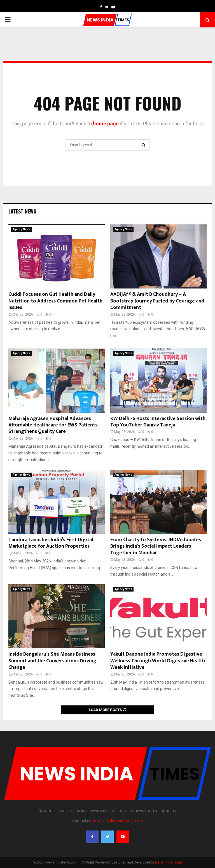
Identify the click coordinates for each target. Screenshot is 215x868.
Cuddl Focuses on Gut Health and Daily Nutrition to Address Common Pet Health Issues (55, 301)
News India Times (169, 862)
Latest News (22, 211)
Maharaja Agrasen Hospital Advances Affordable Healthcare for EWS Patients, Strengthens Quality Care (53, 425)
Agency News (21, 229)
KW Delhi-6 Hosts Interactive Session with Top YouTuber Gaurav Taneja (158, 422)
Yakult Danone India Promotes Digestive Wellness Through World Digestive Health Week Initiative (158, 661)
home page (106, 124)
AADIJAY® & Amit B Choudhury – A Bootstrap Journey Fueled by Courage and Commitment (157, 301)
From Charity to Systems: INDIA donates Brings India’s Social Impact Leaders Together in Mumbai (156, 546)
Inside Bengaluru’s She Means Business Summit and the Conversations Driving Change (52, 661)
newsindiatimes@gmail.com (118, 821)
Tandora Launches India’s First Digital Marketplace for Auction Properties (51, 543)
